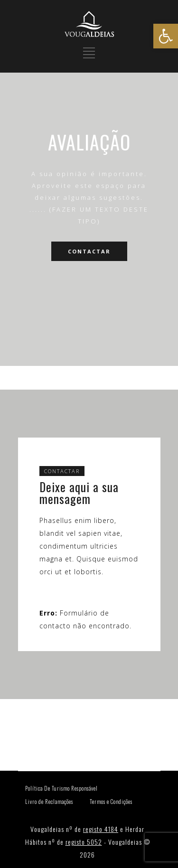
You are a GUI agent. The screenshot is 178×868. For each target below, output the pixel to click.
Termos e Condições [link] (111, 802)
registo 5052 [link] (84, 842)
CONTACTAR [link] (89, 251)
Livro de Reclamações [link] (49, 802)
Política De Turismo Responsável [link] (61, 788)
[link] (166, 36)
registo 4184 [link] (101, 829)
